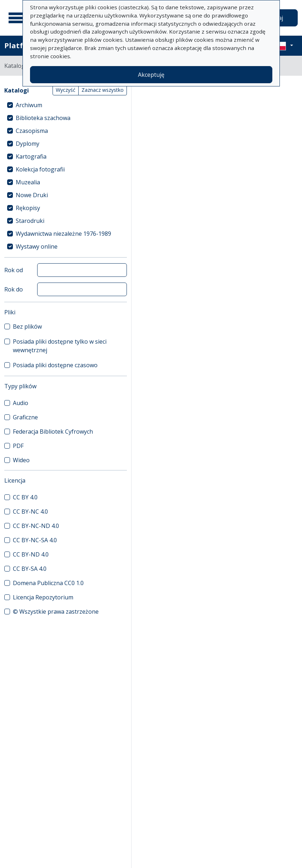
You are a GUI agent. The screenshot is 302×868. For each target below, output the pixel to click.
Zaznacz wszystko (103, 90)
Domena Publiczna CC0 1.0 (48, 583)
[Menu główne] (18, 18)
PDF (18, 446)
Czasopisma (32, 131)
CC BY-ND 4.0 (31, 554)
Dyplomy (28, 144)
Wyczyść (66, 90)
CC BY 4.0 (25, 497)
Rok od (14, 270)
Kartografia (31, 156)
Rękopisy (28, 208)
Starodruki (30, 221)
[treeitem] (66, 105)
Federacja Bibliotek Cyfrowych (53, 431)
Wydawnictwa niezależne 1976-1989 (63, 234)
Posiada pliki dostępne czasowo (55, 365)
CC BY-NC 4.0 (30, 512)
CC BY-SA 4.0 (30, 569)
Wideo (21, 460)
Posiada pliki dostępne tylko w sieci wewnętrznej (60, 346)
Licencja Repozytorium (43, 597)
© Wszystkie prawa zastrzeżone (56, 612)
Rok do (14, 289)
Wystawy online (37, 246)
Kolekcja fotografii (40, 169)
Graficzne (25, 417)
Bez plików (27, 326)
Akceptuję (151, 75)
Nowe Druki (32, 195)
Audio (21, 403)
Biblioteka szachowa (43, 118)
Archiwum (29, 105)
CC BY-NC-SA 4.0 (35, 540)
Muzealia (28, 182)
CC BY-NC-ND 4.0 (36, 526)
